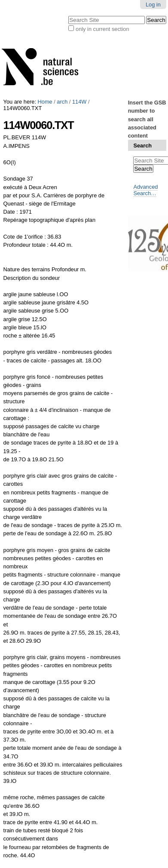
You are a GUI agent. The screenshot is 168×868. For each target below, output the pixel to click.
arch (62, 102)
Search (142, 146)
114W (79, 102)
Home (45, 102)
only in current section (102, 29)
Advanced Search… (145, 190)
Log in (153, 5)
